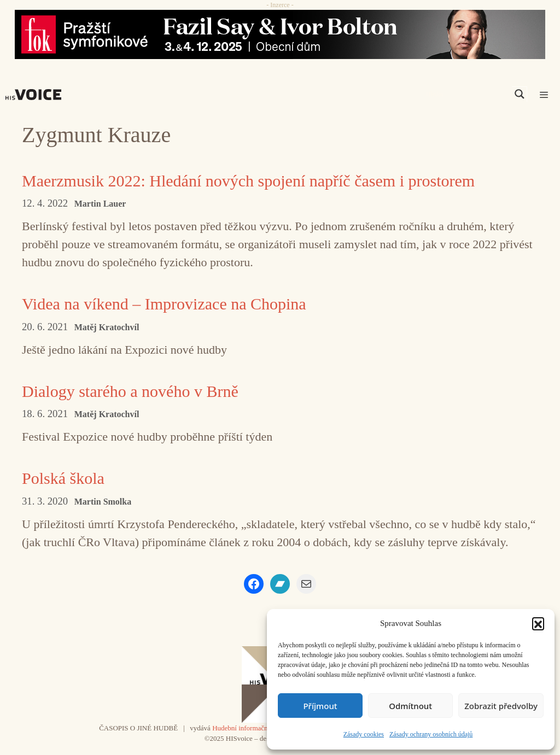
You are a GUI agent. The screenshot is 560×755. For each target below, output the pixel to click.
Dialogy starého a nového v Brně (130, 391)
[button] (538, 623)
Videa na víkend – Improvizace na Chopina (164, 304)
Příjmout (320, 706)
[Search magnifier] (520, 94)
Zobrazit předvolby (501, 706)
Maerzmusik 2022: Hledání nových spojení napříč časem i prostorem (248, 181)
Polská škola (63, 478)
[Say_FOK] (280, 34)
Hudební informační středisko (255, 728)
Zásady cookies (364, 734)
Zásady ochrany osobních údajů (431, 734)
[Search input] (468, 94)
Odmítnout (410, 706)
